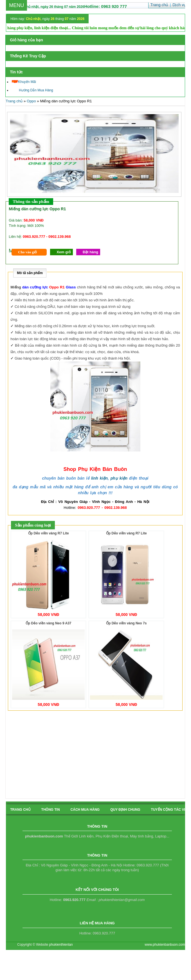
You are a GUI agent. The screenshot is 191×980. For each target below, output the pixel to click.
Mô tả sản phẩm (30, 273)
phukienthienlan (61, 945)
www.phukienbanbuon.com (165, 945)
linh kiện (99, 478)
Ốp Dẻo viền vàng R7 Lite (49, 533)
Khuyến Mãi (24, 82)
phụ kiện (119, 478)
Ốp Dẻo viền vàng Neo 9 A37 (49, 623)
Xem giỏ (64, 252)
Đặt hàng (90, 252)
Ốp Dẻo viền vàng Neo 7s (126, 623)
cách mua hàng (85, 810)
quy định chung (125, 810)
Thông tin (51, 810)
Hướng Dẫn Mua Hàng (32, 90)
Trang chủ (14, 101)
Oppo (31, 101)
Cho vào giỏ (27, 252)
